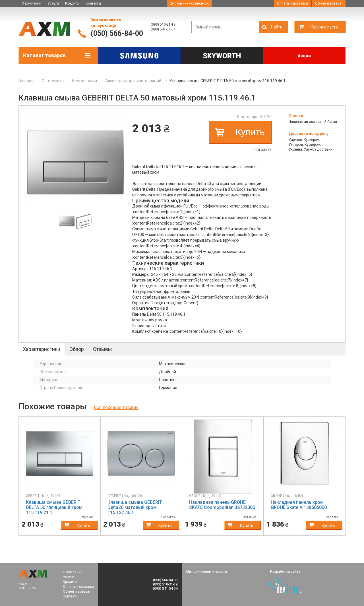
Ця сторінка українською (189, 3)
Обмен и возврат (329, 3)
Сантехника (53, 81)
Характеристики (42, 349)
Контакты (93, 3)
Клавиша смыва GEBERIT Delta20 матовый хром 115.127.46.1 (135, 507)
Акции (304, 56)
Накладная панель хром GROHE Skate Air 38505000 (299, 505)
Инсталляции (84, 81)
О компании (31, 3)
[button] (31, 457)
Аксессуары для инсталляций (133, 81)
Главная (26, 81)
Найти (277, 27)
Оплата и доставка (292, 3)
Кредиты (72, 3)
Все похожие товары (116, 407)
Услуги (53, 3)
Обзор (77, 349)
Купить (250, 132)
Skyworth (222, 56)
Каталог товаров (44, 55)
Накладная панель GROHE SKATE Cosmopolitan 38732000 (222, 505)
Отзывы (103, 349)
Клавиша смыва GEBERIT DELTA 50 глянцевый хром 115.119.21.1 (54, 507)
